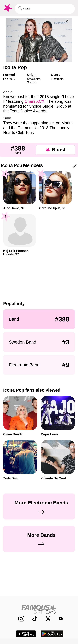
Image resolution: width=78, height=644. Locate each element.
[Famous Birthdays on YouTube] (59, 619)
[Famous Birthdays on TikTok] (33, 619)
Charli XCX (34, 101)
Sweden (32, 82)
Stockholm (34, 79)
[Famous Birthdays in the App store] (26, 634)
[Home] (39, 609)
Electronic (57, 79)
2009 (12, 79)
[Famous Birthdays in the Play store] (52, 634)
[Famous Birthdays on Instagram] (19, 619)
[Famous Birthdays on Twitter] (46, 619)
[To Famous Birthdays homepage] (7, 8)
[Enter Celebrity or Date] (45, 9)
